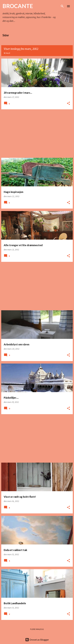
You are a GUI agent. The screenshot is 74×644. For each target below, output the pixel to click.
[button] (68, 104)
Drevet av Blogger (37, 640)
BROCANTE (18, 6)
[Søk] (62, 6)
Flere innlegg (37, 629)
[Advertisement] (37, 134)
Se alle (7, 53)
